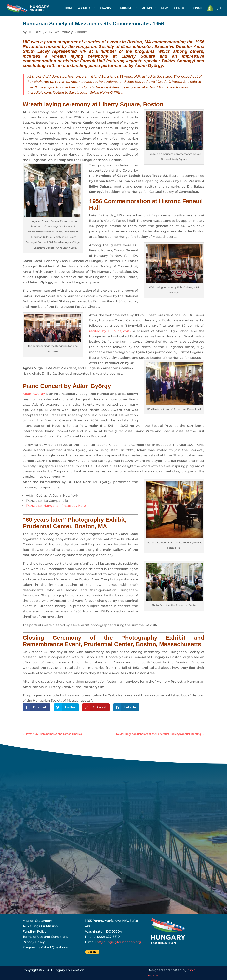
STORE (210, 8)
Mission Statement (38, 921)
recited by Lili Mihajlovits (110, 331)
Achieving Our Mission (40, 926)
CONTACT (180, 8)
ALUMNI (147, 8)
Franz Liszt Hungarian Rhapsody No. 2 (56, 506)
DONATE (197, 8)
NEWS (165, 8)
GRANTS (105, 8)
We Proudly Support (71, 32)
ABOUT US (85, 8)
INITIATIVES (126, 8)
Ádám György (149, 66)
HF (30, 32)
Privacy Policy (34, 942)
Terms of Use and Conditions (45, 937)
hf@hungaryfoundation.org (119, 942)
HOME (69, 8)
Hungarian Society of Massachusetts (114, 47)
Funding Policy (34, 931)
